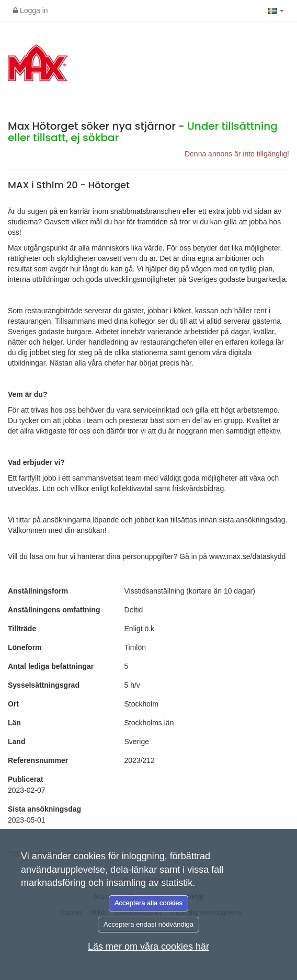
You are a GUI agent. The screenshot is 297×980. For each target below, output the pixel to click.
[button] (276, 10)
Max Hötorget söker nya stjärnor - (143, 132)
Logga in (31, 10)
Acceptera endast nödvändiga (148, 924)
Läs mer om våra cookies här (148, 947)
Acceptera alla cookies (148, 903)
